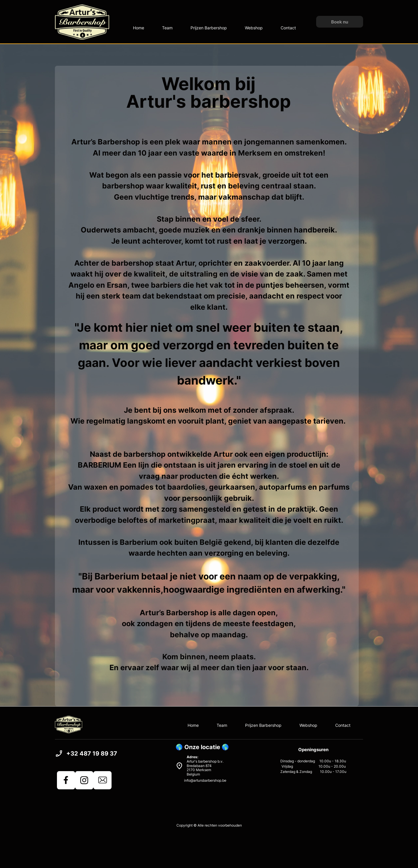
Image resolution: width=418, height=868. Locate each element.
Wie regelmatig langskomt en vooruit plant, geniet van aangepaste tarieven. (209, 421)
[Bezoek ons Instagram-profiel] (84, 780)
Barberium (117, 576)
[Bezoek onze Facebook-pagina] (66, 780)
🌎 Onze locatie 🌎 (202, 747)
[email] (102, 780)
